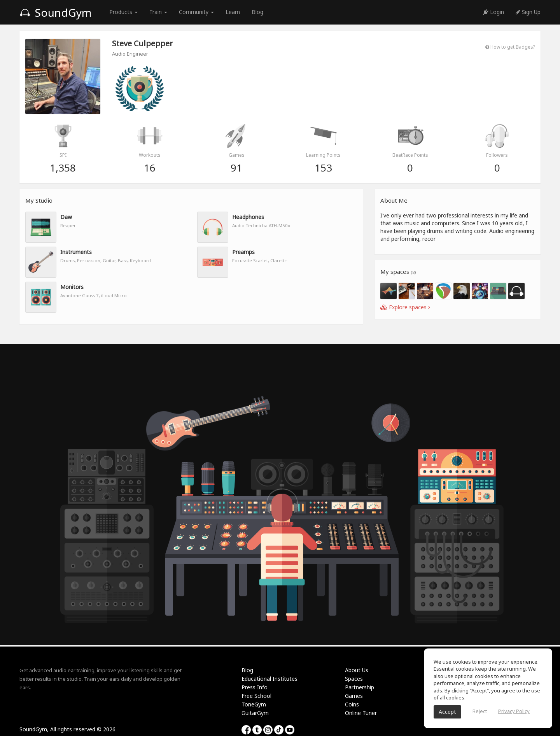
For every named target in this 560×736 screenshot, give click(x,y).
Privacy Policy (514, 711)
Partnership (360, 687)
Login (493, 12)
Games (354, 696)
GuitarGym (255, 713)
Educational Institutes (269, 679)
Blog (257, 12)
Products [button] (123, 12)
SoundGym (56, 12)
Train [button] (158, 12)
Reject (480, 711)
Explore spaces (405, 307)
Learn (233, 12)
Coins (352, 704)
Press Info (255, 687)
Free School (256, 696)
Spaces (354, 679)
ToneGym (254, 704)
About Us (357, 670)
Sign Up (528, 12)
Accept (447, 712)
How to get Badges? (510, 47)
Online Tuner (361, 713)
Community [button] (196, 12)
